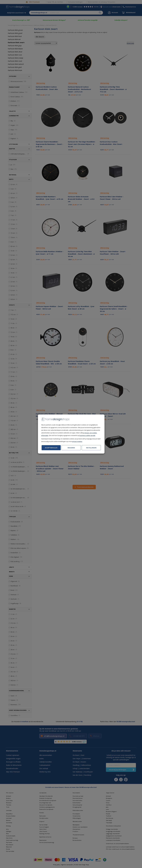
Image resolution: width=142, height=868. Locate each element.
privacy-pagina (77, 441)
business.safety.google (87, 435)
